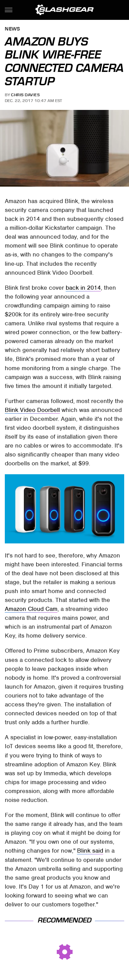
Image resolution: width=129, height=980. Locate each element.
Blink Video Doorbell (32, 410)
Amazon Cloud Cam (31, 609)
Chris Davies (25, 95)
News (12, 29)
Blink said (90, 851)
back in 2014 (83, 288)
